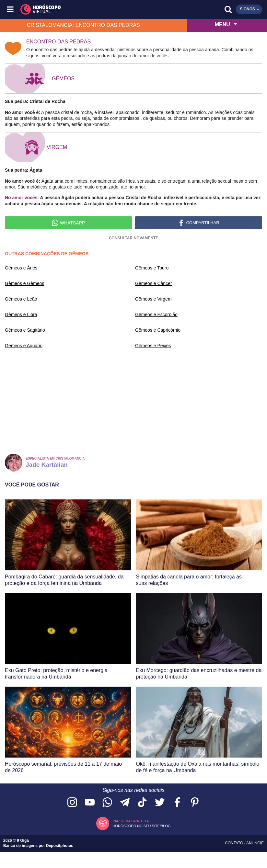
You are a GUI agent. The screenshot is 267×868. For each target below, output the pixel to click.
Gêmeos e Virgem (153, 299)
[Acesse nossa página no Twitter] (160, 803)
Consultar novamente (134, 238)
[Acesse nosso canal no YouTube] (90, 803)
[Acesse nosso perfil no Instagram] (72, 803)
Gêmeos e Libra (21, 314)
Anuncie (255, 843)
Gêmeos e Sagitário (25, 330)
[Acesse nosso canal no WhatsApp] (107, 803)
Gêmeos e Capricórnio (158, 330)
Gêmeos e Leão (21, 299)
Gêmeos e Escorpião (156, 314)
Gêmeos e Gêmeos (24, 283)
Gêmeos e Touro (152, 268)
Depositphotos (60, 846)
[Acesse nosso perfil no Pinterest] (195, 803)
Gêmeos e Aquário (24, 346)
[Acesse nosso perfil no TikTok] (142, 803)
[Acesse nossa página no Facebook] (177, 803)
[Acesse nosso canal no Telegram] (125, 803)
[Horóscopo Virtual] (72, 9)
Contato (235, 843)
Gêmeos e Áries (21, 268)
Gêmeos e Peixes (153, 346)
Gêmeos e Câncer (154, 283)
